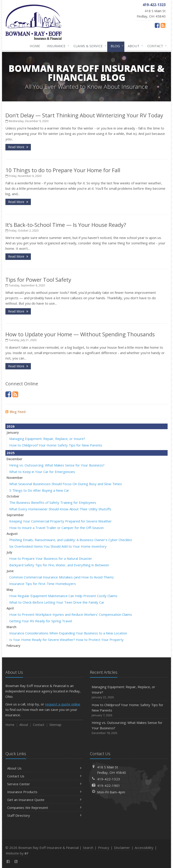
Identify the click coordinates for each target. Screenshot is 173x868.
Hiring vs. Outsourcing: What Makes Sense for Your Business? (57, 465)
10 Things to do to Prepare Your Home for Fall (63, 170)
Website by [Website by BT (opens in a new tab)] (17, 853)
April (10, 608)
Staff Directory (44, 815)
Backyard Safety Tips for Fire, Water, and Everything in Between (59, 565)
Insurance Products (44, 792)
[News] (163, 25)
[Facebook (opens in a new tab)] (157, 25)
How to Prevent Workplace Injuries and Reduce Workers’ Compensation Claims (71, 614)
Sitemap (55, 725)
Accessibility (144, 848)
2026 (11, 426)
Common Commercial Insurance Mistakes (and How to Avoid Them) (61, 577)
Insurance (57, 46)
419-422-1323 (109, 779)
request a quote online (63, 704)
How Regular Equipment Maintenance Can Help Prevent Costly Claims (63, 596)
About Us (44, 768)
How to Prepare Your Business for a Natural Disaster (51, 558)
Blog (116, 46)
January (13, 432)
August (12, 534)
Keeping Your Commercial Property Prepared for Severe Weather (60, 521)
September (15, 515)
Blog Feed (15, 412)
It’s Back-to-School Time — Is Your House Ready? (66, 225)
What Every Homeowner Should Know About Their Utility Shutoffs (60, 509)
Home (35, 46)
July (9, 552)
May (10, 590)
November (15, 478)
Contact (156, 46)
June (10, 571)
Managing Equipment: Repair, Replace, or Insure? (47, 439)
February (14, 646)
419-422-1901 (109, 785)
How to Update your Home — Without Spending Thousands (80, 334)
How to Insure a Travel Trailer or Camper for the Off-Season (56, 528)
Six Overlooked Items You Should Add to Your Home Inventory (58, 546)
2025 (11, 453)
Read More (18, 147)
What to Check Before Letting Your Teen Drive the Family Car (57, 602)
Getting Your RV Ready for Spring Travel (41, 621)
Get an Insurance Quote (44, 800)
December (14, 459)
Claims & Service (89, 46)
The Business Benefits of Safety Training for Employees (53, 502)
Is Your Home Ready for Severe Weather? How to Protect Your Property (66, 640)
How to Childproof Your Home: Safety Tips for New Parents (56, 445)
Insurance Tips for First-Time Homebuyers (43, 584)
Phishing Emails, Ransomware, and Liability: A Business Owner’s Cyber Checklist (71, 540)
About (134, 46)
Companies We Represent (44, 808)
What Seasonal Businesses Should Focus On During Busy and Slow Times (66, 484)
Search (88, 848)
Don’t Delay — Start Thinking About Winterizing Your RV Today (84, 115)
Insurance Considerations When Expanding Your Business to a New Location (68, 633)
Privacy (104, 848)
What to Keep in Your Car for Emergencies (42, 472)
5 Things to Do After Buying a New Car (39, 490)
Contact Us (44, 776)
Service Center (44, 784)
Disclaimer (122, 848)
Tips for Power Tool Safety (38, 280)
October (13, 496)
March (11, 627)
